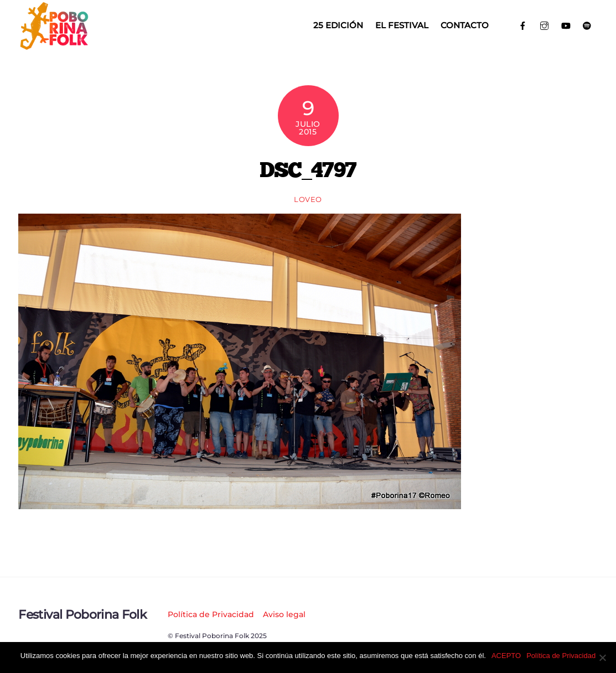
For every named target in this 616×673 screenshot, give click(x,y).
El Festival (402, 25)
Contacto (465, 25)
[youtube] (566, 25)
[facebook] (523, 25)
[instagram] (544, 25)
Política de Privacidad (211, 614)
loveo (308, 199)
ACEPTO (506, 656)
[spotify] (587, 25)
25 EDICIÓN (338, 25)
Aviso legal (284, 614)
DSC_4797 (308, 169)
